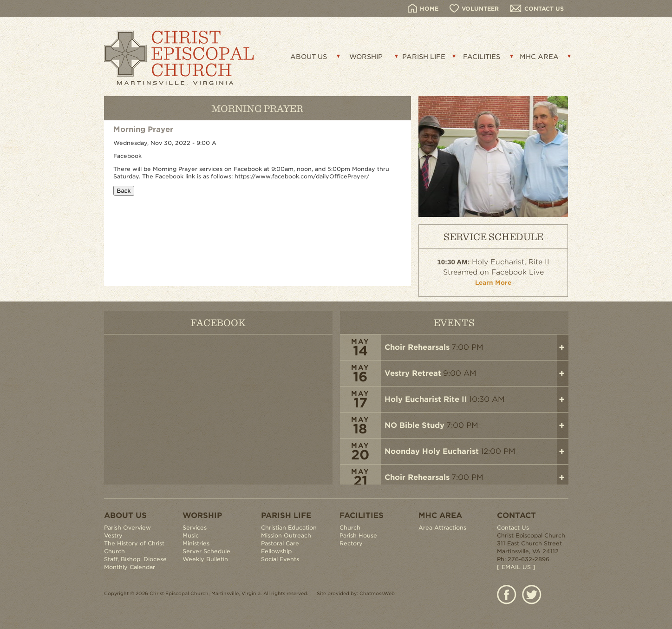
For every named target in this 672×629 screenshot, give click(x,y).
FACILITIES (482, 57)
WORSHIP (366, 57)
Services (195, 527)
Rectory (351, 543)
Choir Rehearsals (417, 347)
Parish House (358, 535)
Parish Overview (127, 527)
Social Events (280, 559)
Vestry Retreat (413, 373)
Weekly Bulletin (205, 559)
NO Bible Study (414, 425)
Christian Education (289, 527)
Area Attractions (442, 527)
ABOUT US (309, 57)
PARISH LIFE (424, 57)
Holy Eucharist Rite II (426, 399)
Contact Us (513, 527)
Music (191, 535)
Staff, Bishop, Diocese (135, 559)
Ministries (196, 543)
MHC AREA (539, 57)
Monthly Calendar (130, 567)
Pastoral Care (280, 543)
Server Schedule (206, 551)
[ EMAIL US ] (516, 567)
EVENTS (454, 322)
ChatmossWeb (377, 593)
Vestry (113, 535)
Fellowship (276, 551)
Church (350, 527)
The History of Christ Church (134, 547)
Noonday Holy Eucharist (432, 451)
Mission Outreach (286, 535)
